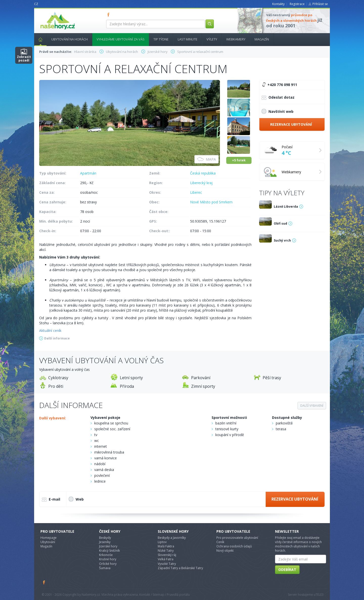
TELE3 (320, 595)
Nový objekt (225, 551)
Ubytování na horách (70, 39)
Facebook (44, 582)
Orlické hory (108, 564)
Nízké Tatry (166, 551)
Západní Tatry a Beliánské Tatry (180, 568)
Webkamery (236, 39)
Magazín (262, 39)
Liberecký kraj (201, 183)
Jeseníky (105, 542)
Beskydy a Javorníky (172, 538)
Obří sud (280, 223)
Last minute (188, 39)
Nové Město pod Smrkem (211, 202)
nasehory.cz (49, 12)
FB (109, 14)
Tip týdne (161, 39)
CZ (36, 4)
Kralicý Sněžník (109, 551)
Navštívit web (277, 111)
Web (76, 499)
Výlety (212, 39)
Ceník (220, 542)
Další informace (57, 338)
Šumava (105, 568)
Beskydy (105, 538)
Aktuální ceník (50, 330)
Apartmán (88, 173)
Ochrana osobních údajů (234, 546)
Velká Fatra (166, 559)
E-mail (51, 500)
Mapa (207, 159)
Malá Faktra (166, 546)
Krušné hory (108, 559)
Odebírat (287, 570)
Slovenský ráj (167, 555)
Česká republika (203, 173)
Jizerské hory (108, 546)
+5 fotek (239, 160)
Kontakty (278, 4)
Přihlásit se (320, 4)
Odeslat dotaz (278, 98)
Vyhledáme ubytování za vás (121, 39)
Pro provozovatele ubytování (237, 538)
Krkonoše (106, 555)
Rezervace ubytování (291, 124)
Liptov (162, 542)
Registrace (297, 4)
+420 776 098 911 (279, 85)
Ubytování (48, 542)
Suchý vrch (282, 240)
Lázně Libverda (286, 207)
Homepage (49, 538)
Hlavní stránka (38, 39)
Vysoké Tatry (167, 564)
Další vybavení (312, 406)
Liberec (196, 192)
